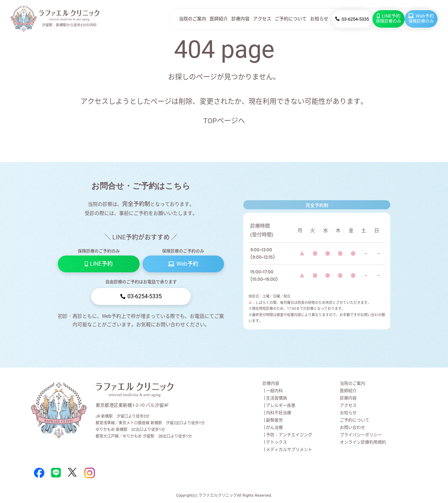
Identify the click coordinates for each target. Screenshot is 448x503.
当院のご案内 (192, 19)
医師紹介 (219, 19)
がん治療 (274, 428)
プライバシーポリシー (361, 435)
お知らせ (319, 19)
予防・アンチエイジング (289, 435)
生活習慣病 (276, 398)
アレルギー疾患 (281, 406)
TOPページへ (224, 121)
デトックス (276, 442)
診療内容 (240, 19)
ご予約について (291, 19)
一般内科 (274, 391)
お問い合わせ (352, 428)
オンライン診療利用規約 (363, 442)
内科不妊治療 (279, 413)
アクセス (262, 19)
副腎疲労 (274, 420)
